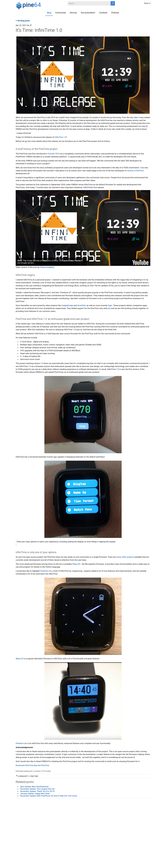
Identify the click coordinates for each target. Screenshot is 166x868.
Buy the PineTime (42, 765)
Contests (103, 13)
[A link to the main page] (37, 5)
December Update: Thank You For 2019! (37, 791)
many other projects (125, 557)
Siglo (110, 305)
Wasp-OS (76, 564)
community (23, 776)
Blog (49, 13)
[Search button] (113, 3)
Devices (73, 13)
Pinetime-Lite (46, 571)
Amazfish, (82, 305)
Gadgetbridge (67, 305)
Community (60, 13)
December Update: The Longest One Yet (37, 789)
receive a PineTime (135, 171)
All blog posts (23, 21)
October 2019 (54, 154)
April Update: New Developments (34, 787)
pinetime (34, 776)
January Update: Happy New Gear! (35, 793)
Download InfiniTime (25, 765)
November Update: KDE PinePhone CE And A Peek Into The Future (49, 796)
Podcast (115, 13)
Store (148, 3)
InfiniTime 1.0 (60, 137)
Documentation (88, 13)
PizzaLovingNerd (47, 267)
